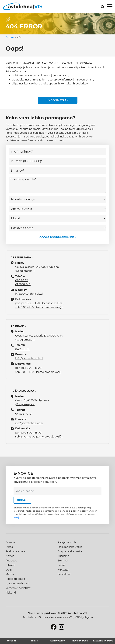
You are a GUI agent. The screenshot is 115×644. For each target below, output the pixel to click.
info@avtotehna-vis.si (29, 294)
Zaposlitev (64, 574)
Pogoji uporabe (15, 579)
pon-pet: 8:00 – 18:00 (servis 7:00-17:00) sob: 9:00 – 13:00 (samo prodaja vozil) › (40, 305)
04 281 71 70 (23, 349)
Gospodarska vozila (70, 551)
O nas (9, 547)
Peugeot (11, 561)
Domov (10, 37)
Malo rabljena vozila (70, 547)
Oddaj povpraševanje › (57, 237)
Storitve (63, 561)
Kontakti (63, 570)
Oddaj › (23, 500)
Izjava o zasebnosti (17, 583)
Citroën (10, 565)
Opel (9, 570)
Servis (61, 565)
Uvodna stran (57, 100)
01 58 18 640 (23, 284)
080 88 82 (22, 280)
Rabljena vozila (67, 542)
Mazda (10, 574)
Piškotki (11, 593)
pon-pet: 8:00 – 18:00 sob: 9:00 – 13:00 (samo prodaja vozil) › (39, 370)
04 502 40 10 (23, 414)
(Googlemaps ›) (25, 271)
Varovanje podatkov (18, 588)
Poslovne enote (16, 551)
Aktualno (63, 556)
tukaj (16, 517)
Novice (10, 556)
